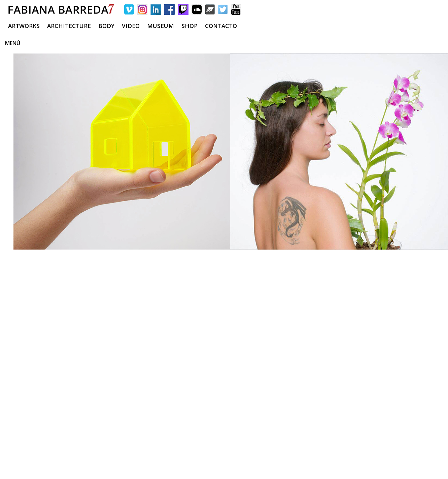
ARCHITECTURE (69, 26)
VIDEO (131, 26)
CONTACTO (221, 26)
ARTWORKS (24, 26)
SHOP (189, 26)
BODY (106, 26)
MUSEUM (161, 26)
